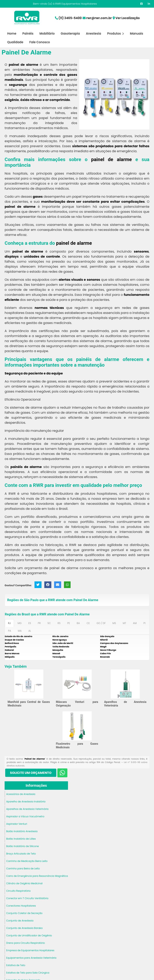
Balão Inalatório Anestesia (22, 831)
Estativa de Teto (16, 965)
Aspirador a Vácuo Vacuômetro (25, 816)
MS (114, 623)
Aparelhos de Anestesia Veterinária (27, 809)
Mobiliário (47, 33)
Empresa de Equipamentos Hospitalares (30, 950)
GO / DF (101, 623)
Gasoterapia (70, 33)
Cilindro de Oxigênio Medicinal (24, 883)
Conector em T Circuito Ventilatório (27, 898)
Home (12, 33)
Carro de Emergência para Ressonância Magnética (37, 876)
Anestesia (93, 33)
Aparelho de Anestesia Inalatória (26, 802)
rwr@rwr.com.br (99, 18)
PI (144, 623)
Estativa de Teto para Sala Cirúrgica (28, 973)
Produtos (115, 33)
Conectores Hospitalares (21, 906)
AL (30, 631)
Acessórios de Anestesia (21, 794)
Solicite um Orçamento (31, 773)
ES (30, 623)
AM (135, 623)
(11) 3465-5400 (70, 18)
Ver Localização (128, 18)
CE (88, 623)
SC (49, 623)
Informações (36, 786)
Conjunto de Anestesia (20, 921)
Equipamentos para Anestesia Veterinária (31, 958)
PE (68, 623)
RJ (9, 623)
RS (59, 623)
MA (20, 631)
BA (78, 623)
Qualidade (15, 42)
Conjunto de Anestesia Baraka (24, 928)
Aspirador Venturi (17, 824)
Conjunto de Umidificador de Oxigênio (29, 935)
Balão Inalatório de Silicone (22, 846)
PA (10, 631)
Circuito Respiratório (18, 891)
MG (20, 623)
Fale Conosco (40, 42)
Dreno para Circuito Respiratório (26, 943)
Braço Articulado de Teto (21, 854)
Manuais (137, 33)
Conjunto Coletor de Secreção (24, 913)
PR (39, 623)
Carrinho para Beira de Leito (23, 868)
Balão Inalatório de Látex (21, 839)
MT (124, 623)
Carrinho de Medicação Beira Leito (27, 861)
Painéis (28, 33)
